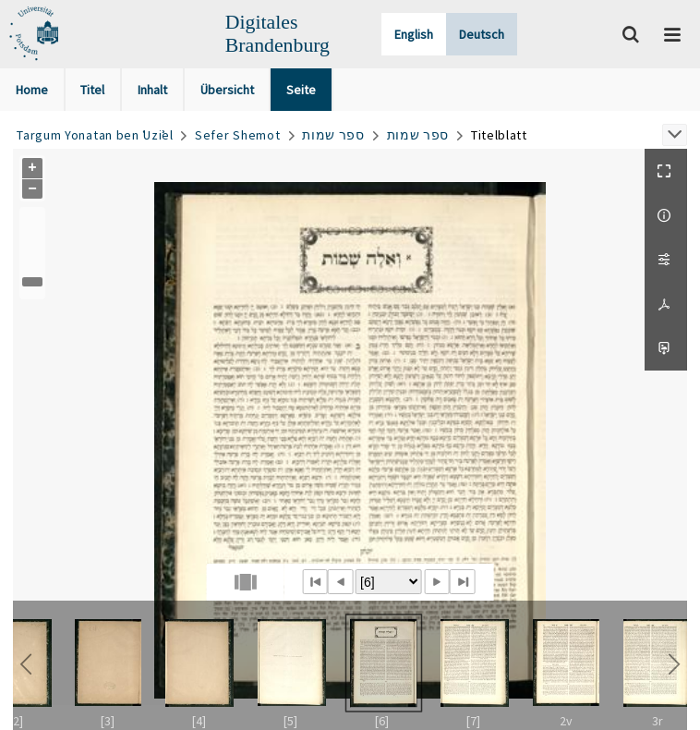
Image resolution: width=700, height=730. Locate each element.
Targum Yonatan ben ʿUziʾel (95, 135)
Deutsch (482, 34)
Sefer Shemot (237, 135)
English (414, 34)
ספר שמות (333, 135)
